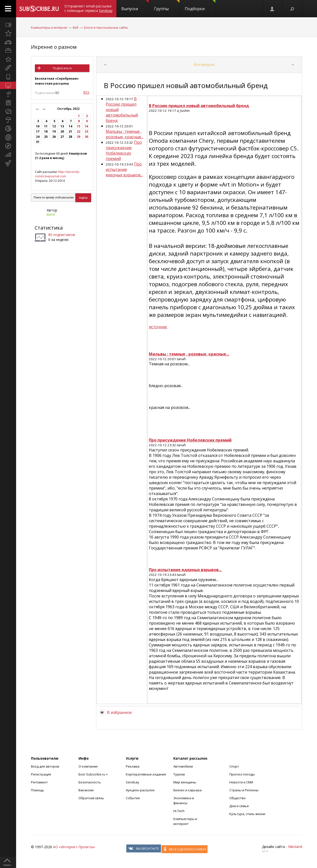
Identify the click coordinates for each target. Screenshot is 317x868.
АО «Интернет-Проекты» (74, 847)
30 (86, 137)
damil (51, 214)
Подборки (200, 6)
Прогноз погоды (242, 774)
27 (62, 137)
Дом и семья (239, 806)
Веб (76, 28)
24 (38, 137)
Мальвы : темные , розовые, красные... (125, 134)
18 (46, 131)
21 (70, 131)
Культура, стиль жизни (247, 814)
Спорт (234, 766)
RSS (86, 92)
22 (79, 131)
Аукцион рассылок (140, 790)
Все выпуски (204, 64)
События (133, 798)
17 (38, 131)
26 (54, 137)
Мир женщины (185, 782)
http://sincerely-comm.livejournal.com (57, 174)
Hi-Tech (179, 811)
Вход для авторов (45, 766)
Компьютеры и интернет (49, 28)
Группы (167, 6)
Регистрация (41, 774)
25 (46, 137)
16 (86, 126)
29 (79, 137)
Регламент (39, 782)
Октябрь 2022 (69, 109)
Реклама (133, 766)
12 (54, 126)
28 (70, 137)
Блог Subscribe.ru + (93, 774)
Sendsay (132, 782)
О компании (88, 766)
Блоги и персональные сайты (106, 28)
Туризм (179, 774)
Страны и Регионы (244, 790)
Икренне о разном (54, 47)
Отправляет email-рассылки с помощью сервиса (88, 8)
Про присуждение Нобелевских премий (124, 150)
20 (62, 131)
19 (54, 131)
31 (38, 142)
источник (158, 327)
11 (46, 126)
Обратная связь (91, 798)
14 (70, 126)
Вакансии (86, 790)
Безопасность (90, 782)
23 (86, 131)
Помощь (38, 790)
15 (79, 126)
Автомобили (183, 766)
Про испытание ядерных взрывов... (124, 169)
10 (38, 126)
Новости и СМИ (241, 782)
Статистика (49, 228)
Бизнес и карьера (187, 790)
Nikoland (295, 847)
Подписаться (62, 68)
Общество (238, 798)
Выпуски (135, 6)
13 (62, 126)
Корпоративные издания (146, 774)
